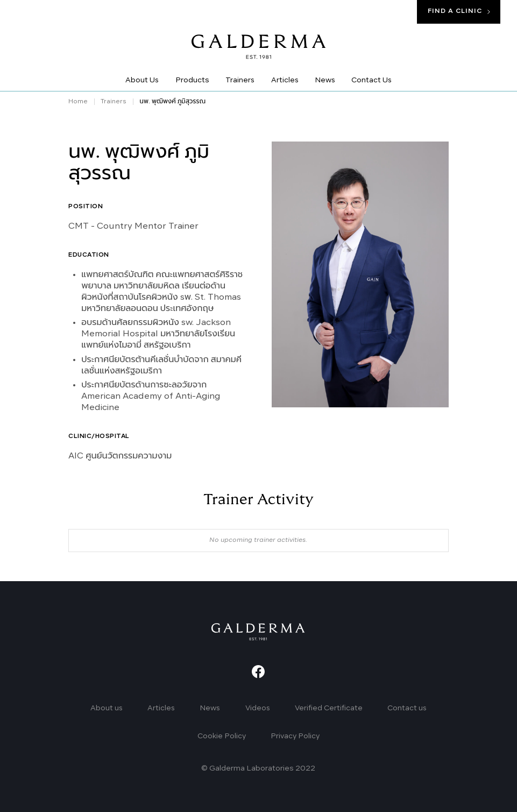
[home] (259, 39)
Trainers (114, 102)
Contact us (407, 708)
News (210, 708)
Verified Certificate (329, 708)
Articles (161, 708)
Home (78, 102)
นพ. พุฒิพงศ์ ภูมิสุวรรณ (173, 102)
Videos (258, 708)
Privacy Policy (295, 736)
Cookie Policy (222, 736)
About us (107, 708)
